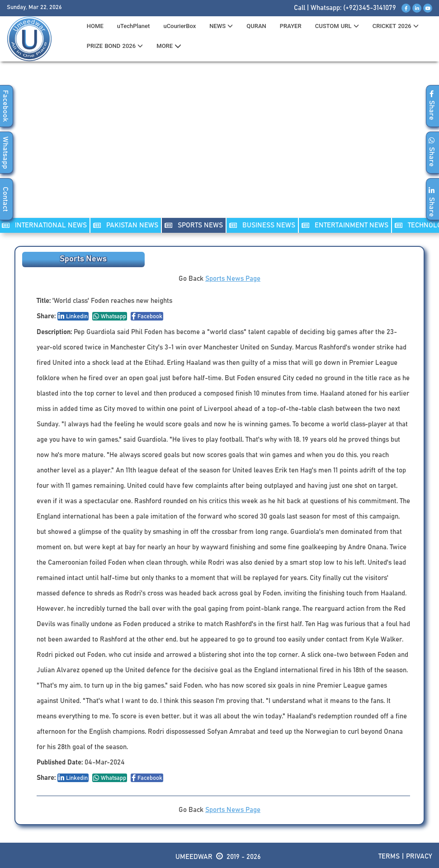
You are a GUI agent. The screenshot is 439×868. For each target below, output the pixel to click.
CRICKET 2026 (396, 26)
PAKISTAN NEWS (126, 225)
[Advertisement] (220, 145)
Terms (389, 856)
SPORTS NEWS (194, 225)
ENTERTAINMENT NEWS (345, 225)
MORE (169, 46)
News (221, 26)
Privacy (419, 856)
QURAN (256, 26)
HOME (95, 26)
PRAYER (291, 26)
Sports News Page (233, 279)
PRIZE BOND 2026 (115, 46)
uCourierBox (179, 26)
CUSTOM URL (337, 26)
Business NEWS (262, 225)
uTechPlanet (134, 26)
